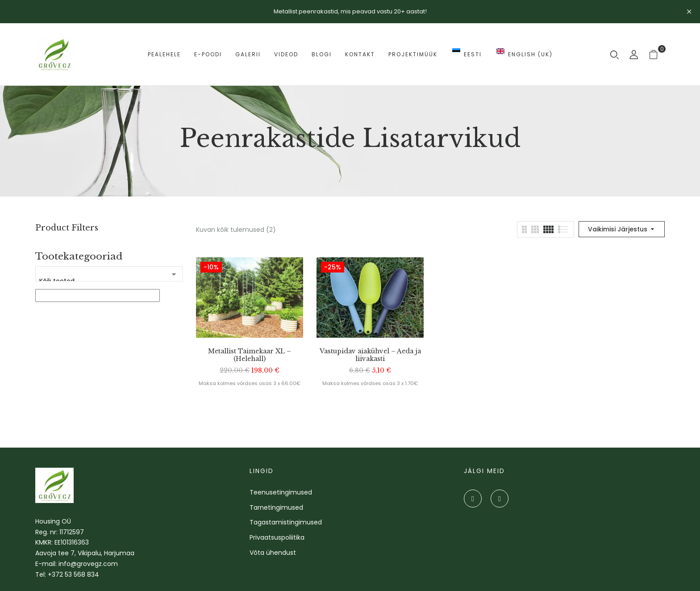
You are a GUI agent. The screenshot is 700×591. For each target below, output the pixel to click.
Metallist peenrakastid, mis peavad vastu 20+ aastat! (350, 11)
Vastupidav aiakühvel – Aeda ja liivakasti (370, 355)
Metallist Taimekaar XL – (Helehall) (250, 355)
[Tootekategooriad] (109, 274)
